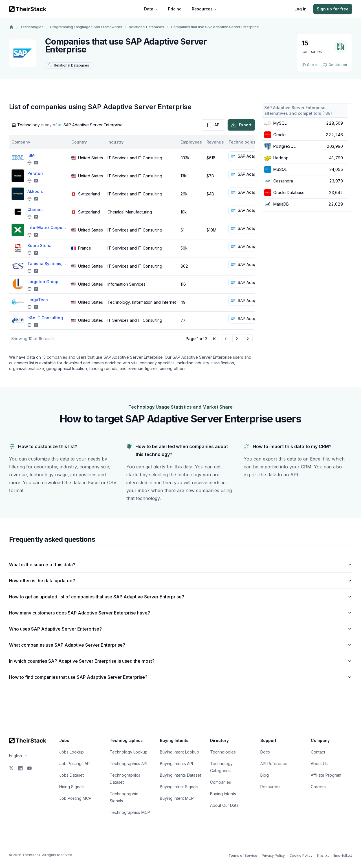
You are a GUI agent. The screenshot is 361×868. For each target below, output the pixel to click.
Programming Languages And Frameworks (86, 27)
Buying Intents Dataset (180, 775)
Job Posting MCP (75, 798)
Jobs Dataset (71, 775)
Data (151, 9)
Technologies (32, 27)
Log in (301, 9)
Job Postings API (75, 764)
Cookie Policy (301, 855)
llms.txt (323, 855)
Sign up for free (333, 9)
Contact (318, 752)
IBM (31, 155)
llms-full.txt (343, 855)
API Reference (274, 764)
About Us (319, 764)
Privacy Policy (273, 855)
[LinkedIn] (20, 768)
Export (241, 125)
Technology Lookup (129, 752)
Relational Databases (147, 27)
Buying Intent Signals (179, 787)
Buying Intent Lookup (180, 752)
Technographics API (128, 764)
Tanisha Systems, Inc (47, 264)
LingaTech (38, 300)
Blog (265, 775)
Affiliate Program (326, 775)
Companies (221, 782)
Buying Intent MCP (177, 798)
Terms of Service (243, 855)
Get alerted (335, 65)
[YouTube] (29, 768)
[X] (11, 768)
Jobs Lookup (71, 752)
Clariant (35, 209)
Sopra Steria (39, 245)
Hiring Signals (72, 787)
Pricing (175, 9)
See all (310, 65)
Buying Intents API (176, 764)
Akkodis (35, 191)
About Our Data (224, 805)
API (213, 125)
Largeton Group (43, 282)
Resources (204, 9)
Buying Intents (223, 794)
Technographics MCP (130, 812)
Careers (318, 787)
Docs (265, 752)
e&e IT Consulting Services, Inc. (47, 318)
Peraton (35, 173)
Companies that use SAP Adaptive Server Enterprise (215, 27)
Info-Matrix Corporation (47, 227)
